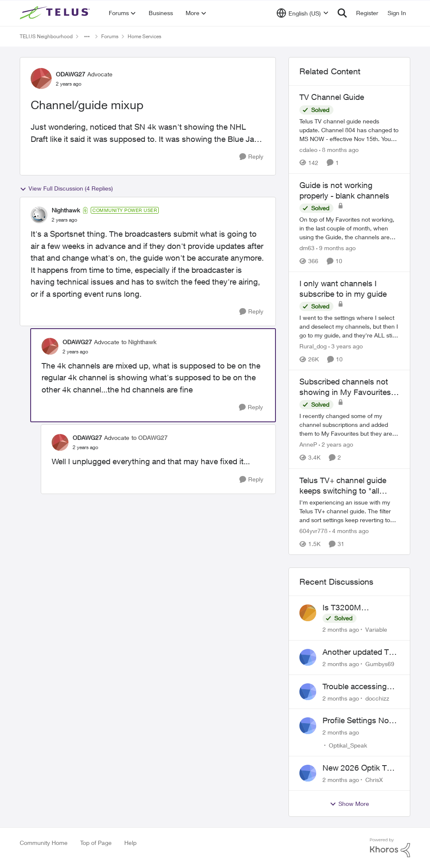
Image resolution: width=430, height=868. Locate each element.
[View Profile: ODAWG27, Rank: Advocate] (41, 78)
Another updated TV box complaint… (358, 652)
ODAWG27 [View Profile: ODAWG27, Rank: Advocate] (71, 74)
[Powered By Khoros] (390, 848)
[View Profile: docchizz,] (308, 692)
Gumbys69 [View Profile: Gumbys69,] (380, 664)
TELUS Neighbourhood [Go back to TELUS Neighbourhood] (46, 36)
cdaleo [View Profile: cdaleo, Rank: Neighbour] (308, 150)
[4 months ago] (349, 531)
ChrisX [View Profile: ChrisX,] (374, 780)
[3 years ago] (346, 346)
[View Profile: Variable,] (308, 613)
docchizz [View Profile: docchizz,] (377, 698)
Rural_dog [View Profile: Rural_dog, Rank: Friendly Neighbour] (313, 346)
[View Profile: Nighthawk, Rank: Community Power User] (39, 215)
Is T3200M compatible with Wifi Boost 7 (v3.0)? (358, 608)
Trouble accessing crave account (355, 687)
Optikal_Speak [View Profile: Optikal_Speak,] (348, 745)
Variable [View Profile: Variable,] (376, 629)
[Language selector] (303, 13)
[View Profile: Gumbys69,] (308, 657)
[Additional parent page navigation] (87, 37)
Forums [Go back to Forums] (110, 36)
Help (130, 843)
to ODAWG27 (149, 438)
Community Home (44, 843)
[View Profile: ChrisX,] (308, 773)
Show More (349, 804)
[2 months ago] (341, 629)
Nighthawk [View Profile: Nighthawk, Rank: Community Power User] (66, 210)
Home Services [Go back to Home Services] (144, 36)
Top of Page (96, 843)
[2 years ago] (336, 445)
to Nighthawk (139, 342)
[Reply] (251, 157)
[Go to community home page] (56, 13)
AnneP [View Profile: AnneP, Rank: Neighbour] (308, 445)
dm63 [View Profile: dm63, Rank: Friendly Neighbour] (307, 248)
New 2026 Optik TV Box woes (357, 768)
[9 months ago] (336, 248)
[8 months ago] (339, 150)
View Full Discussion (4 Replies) (66, 188)
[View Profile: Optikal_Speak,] (308, 726)
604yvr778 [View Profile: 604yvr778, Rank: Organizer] (313, 531)
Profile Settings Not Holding (357, 721)
